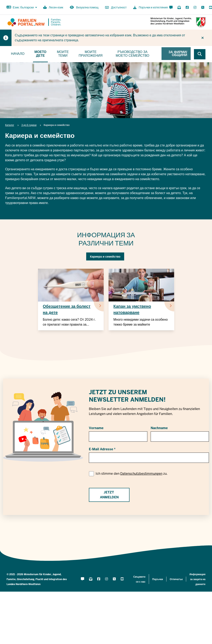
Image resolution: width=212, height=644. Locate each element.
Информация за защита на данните (197, 579)
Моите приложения (91, 54)
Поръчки (158, 579)
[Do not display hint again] (203, 38)
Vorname (96, 428)
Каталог (10, 125)
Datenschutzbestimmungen (141, 474)
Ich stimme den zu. (132, 474)
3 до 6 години (29, 125)
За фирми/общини (178, 54)
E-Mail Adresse (101, 449)
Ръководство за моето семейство (133, 54)
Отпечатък (176, 579)
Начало (18, 54)
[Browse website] (200, 54)
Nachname (159, 428)
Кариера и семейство (105, 257)
